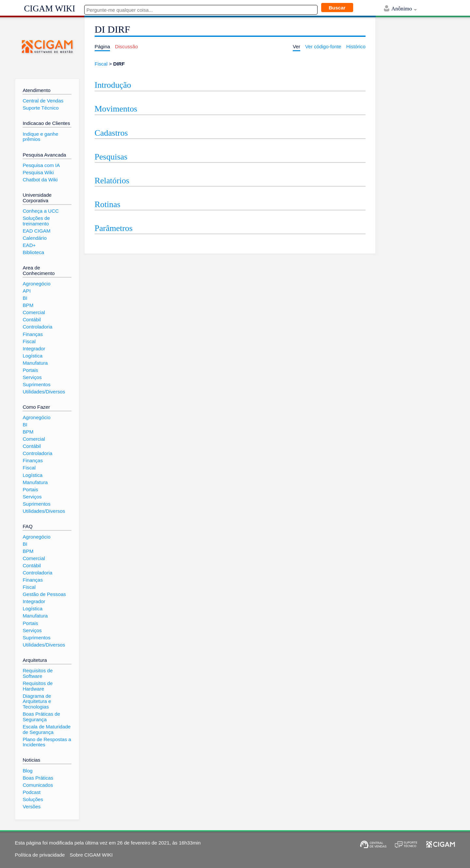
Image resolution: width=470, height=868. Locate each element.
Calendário (34, 238)
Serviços (32, 377)
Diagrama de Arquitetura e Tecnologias (37, 701)
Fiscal (101, 64)
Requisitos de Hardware (38, 686)
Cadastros (111, 133)
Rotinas (108, 204)
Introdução (113, 85)
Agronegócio (36, 284)
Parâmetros (114, 228)
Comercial (34, 312)
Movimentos (116, 109)
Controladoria (37, 327)
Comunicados (38, 785)
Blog (27, 771)
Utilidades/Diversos (44, 392)
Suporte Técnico (40, 108)
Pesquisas (111, 157)
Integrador (34, 349)
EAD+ (29, 245)
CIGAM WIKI (50, 8)
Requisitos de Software (38, 673)
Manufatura (35, 363)
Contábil (32, 320)
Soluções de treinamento (36, 221)
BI (25, 298)
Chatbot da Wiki (40, 180)
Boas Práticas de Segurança (41, 717)
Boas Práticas (38, 778)
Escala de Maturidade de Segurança (47, 729)
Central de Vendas (43, 101)
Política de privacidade (40, 855)
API (26, 291)
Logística (32, 356)
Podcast (31, 792)
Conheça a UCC (41, 211)
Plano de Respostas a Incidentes (47, 742)
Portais (30, 370)
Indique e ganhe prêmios (40, 137)
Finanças (33, 334)
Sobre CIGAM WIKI (91, 855)
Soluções (33, 799)
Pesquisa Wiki (38, 172)
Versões (31, 807)
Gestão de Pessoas (44, 594)
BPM (28, 305)
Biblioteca (33, 252)
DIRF (119, 64)
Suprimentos (36, 384)
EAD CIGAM (36, 231)
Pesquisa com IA (41, 165)
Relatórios (112, 181)
